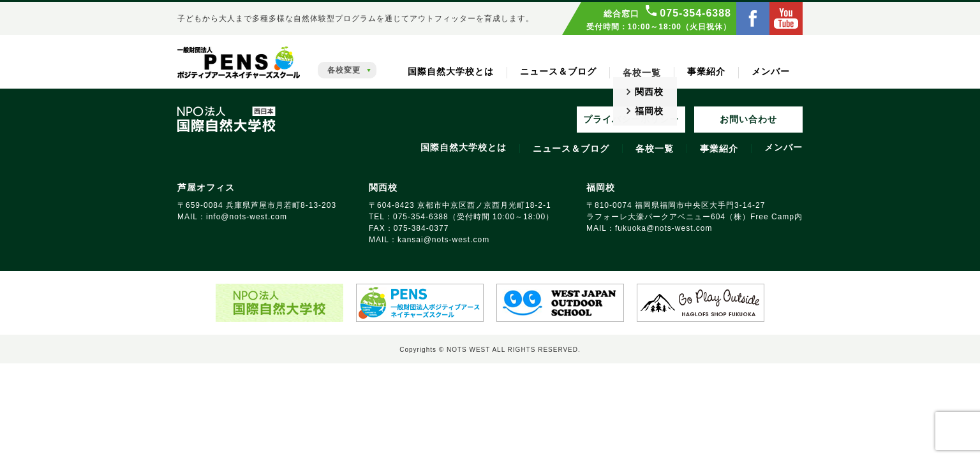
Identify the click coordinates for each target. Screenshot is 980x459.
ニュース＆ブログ (558, 71)
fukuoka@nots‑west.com (664, 228)
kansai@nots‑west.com (443, 240)
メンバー (771, 71)
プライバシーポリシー (631, 119)
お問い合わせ (748, 119)
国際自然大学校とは (451, 71)
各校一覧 (655, 149)
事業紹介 (706, 71)
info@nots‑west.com (247, 217)
